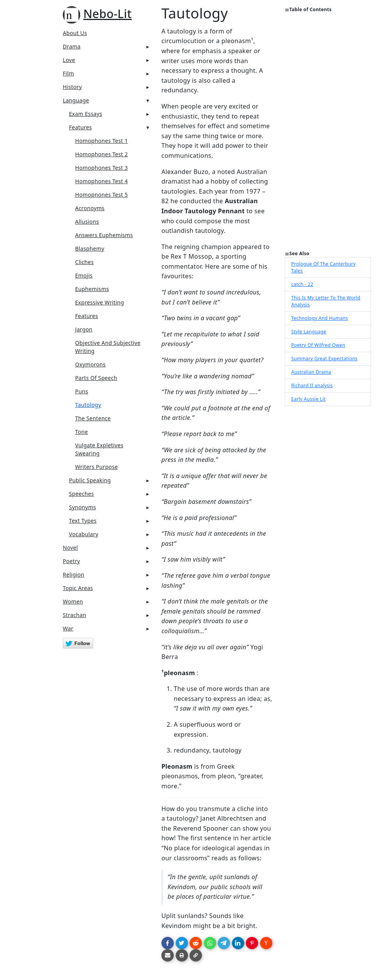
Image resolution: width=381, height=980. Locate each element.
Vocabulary (84, 534)
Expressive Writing (100, 302)
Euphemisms (92, 289)
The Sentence (93, 418)
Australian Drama (311, 372)
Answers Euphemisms (104, 235)
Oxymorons (90, 364)
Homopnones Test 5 (102, 195)
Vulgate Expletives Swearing (99, 449)
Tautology (88, 405)
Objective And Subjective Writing (108, 347)
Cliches (84, 262)
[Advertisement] (328, 135)
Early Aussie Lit (308, 399)
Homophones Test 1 (102, 141)
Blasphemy (90, 248)
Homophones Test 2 (102, 154)
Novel (70, 548)
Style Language (309, 332)
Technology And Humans (320, 318)
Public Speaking (90, 480)
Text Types (83, 521)
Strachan (75, 615)
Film (68, 73)
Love (69, 60)
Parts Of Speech (96, 378)
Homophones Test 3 (102, 168)
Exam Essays (86, 114)
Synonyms (82, 507)
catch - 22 (302, 284)
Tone (81, 432)
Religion (74, 574)
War (68, 628)
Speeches (81, 494)
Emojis (84, 275)
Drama (72, 46)
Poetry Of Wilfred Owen (318, 345)
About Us (75, 33)
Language (76, 100)
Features (80, 127)
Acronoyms (90, 208)
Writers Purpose (97, 467)
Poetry (71, 561)
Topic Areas (78, 588)
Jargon (84, 329)
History (72, 87)
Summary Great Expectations (324, 359)
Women (73, 601)
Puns (82, 391)
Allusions (87, 222)
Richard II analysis (312, 385)
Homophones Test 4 (102, 181)
